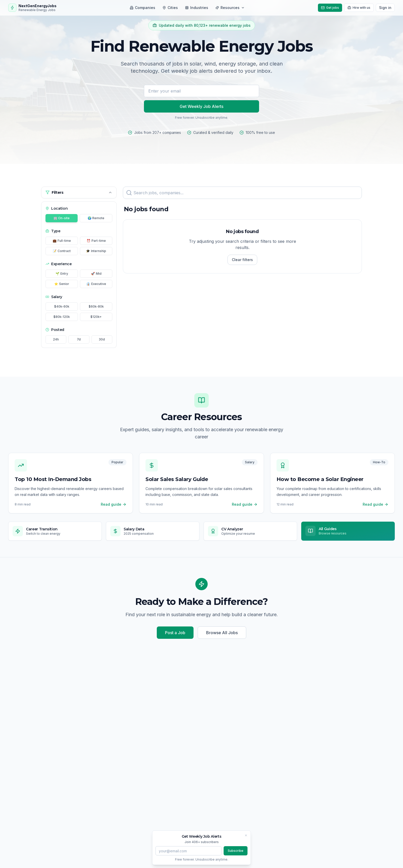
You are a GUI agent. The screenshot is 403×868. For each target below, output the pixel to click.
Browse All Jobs (222, 633)
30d (102, 339)
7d (79, 339)
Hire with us (359, 8)
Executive (96, 284)
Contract (62, 251)
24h (56, 339)
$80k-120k (62, 317)
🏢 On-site (62, 218)
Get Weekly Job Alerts (201, 106)
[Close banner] (246, 835)
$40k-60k (62, 306)
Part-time (96, 241)
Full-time (62, 241)
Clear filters (242, 260)
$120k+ (96, 317)
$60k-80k (96, 306)
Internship (96, 251)
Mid (96, 274)
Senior (62, 284)
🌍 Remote (96, 218)
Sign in (385, 8)
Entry (62, 274)
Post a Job (175, 633)
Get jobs (330, 8)
